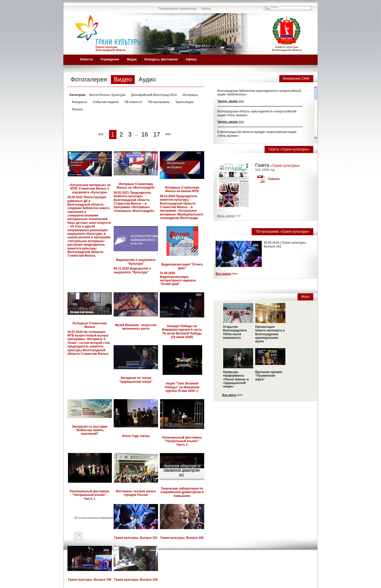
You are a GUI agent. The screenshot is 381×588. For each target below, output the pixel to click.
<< (101, 134)
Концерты (80, 102)
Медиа (132, 59)
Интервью (190, 95)
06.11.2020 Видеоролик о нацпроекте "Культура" (132, 270)
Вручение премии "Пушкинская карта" (269, 376)
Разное (77, 109)
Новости (86, 59)
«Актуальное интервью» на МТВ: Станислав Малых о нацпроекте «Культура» (90, 189)
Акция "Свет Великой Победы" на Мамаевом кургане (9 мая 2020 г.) (182, 387)
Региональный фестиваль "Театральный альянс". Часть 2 (182, 441)
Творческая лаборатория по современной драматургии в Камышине (182, 492)
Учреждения (110, 59)
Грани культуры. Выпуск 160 (182, 538)
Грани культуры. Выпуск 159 (90, 580)
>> (168, 134)
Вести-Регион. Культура (107, 95)
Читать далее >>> (231, 101)
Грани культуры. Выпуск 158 (136, 580)
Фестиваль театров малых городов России (136, 493)
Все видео (223, 274)
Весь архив (226, 216)
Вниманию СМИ (296, 78)
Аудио (147, 79)
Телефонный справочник (177, 9)
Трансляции (184, 102)
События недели (106, 102)
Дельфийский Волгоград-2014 (154, 95)
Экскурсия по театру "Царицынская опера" (136, 380)
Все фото (229, 395)
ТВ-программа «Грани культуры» (282, 231)
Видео (123, 79)
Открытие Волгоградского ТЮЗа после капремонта (235, 332)
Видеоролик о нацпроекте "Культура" (136, 262)
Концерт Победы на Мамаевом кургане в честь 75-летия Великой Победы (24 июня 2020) (182, 332)
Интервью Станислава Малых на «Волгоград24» (136, 186)
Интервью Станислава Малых (90, 325)
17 (157, 134)
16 (145, 134)
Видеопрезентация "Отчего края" (182, 266)
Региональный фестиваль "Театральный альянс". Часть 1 (90, 495)
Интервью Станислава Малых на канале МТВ (182, 189)
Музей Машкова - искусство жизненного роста (136, 327)
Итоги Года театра (136, 436)
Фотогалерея (89, 79)
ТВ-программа (159, 102)
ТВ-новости (133, 102)
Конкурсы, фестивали (161, 59)
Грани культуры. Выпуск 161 (136, 538)
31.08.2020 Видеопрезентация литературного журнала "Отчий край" (178, 279)
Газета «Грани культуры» (289, 149)
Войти (206, 9)
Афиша (191, 59)
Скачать (274, 179)
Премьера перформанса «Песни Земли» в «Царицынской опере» (236, 379)
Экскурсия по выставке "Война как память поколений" (90, 430)
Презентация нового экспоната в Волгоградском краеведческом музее (270, 334)
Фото (305, 297)
